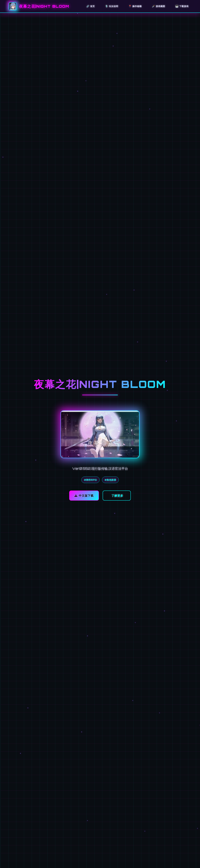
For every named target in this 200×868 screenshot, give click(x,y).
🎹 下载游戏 (182, 6)
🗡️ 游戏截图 (159, 6)
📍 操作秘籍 (135, 6)
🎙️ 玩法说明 (112, 6)
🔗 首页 (91, 6)
